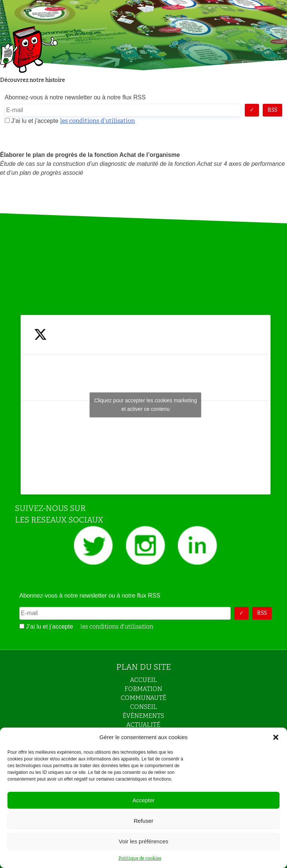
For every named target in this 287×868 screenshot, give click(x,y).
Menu (258, 68)
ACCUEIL (143, 680)
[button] (276, 737)
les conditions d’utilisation (98, 121)
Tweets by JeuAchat (145, 405)
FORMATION (143, 689)
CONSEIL (143, 707)
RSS (272, 110)
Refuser (144, 821)
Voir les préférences (144, 841)
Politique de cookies (140, 858)
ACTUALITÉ (143, 725)
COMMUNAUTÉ (143, 698)
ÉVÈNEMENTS (143, 716)
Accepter (143, 800)
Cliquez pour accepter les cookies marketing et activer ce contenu (146, 405)
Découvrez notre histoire (33, 80)
